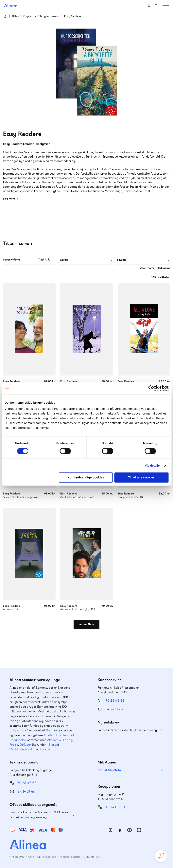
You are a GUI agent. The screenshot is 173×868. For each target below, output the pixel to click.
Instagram (111, 830)
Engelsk (28, 17)
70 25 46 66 (115, 701)
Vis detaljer (153, 465)
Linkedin (139, 830)
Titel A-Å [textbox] (44, 260)
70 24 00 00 (115, 807)
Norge (53, 745)
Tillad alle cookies (141, 478)
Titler (15, 17)
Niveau (121, 260)
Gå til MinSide (109, 770)
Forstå (45, 749)
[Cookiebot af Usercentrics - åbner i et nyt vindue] (151, 388)
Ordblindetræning (22, 749)
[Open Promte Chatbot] (161, 856)
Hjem (5, 16)
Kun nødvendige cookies (86, 478)
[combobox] (29, 260)
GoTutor (26, 745)
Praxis (14, 745)
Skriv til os (114, 709)
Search (156, 6)
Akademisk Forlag (60, 740)
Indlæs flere (86, 625)
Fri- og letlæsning (49, 17)
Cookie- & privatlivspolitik (42, 857)
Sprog (64, 260)
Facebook (120, 830)
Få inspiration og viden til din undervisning (127, 730)
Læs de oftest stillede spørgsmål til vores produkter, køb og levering (39, 815)
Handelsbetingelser (70, 857)
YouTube (130, 830)
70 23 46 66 (27, 783)
